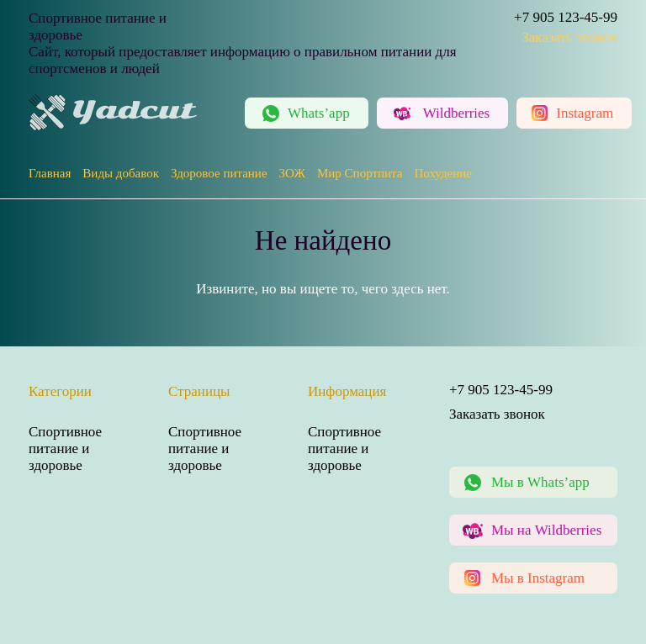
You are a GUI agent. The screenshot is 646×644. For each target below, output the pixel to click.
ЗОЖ (292, 173)
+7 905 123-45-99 (566, 17)
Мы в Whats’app (540, 482)
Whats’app (319, 113)
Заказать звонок (569, 37)
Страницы (199, 391)
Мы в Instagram (538, 578)
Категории (60, 391)
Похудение (442, 173)
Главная (50, 173)
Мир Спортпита (360, 173)
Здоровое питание (219, 173)
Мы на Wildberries (546, 530)
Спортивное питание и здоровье (65, 449)
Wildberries (457, 113)
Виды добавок (121, 173)
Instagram (585, 113)
